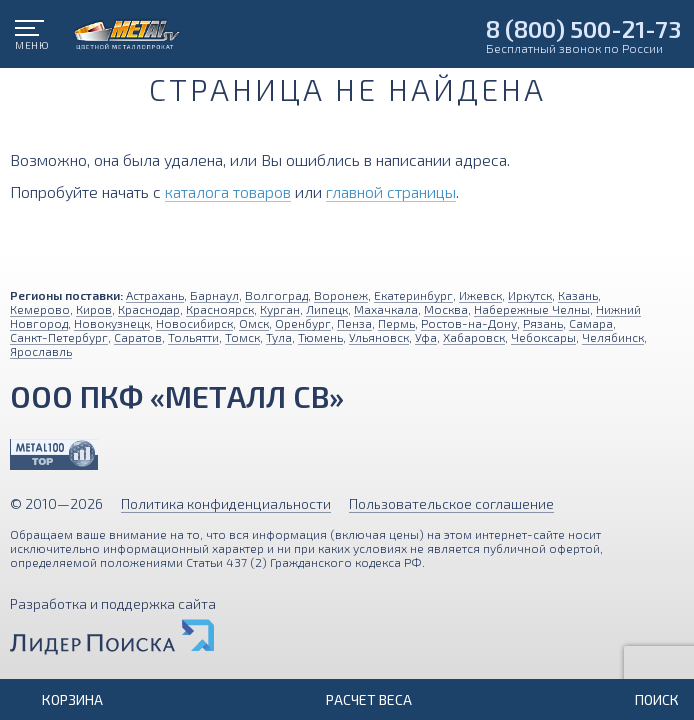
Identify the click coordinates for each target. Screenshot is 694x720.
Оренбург (303, 323)
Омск (254, 323)
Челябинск (613, 337)
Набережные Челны (532, 309)
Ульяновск (379, 337)
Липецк (327, 309)
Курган (280, 309)
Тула (279, 337)
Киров (94, 309)
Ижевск (480, 295)
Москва (446, 309)
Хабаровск (474, 337)
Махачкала (386, 309)
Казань (578, 295)
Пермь (396, 323)
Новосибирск (194, 323)
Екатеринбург (413, 295)
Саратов (138, 337)
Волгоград (276, 295)
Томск (242, 337)
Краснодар (149, 309)
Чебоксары (543, 337)
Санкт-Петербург (59, 337)
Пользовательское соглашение (451, 503)
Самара (591, 323)
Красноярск (220, 309)
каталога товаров (228, 191)
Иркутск (530, 295)
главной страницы (391, 191)
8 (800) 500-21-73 (583, 28)
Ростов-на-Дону (469, 323)
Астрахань (155, 295)
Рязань (543, 323)
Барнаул (214, 295)
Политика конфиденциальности (226, 503)
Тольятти (193, 337)
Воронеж (341, 295)
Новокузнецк (112, 323)
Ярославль (41, 351)
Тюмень (320, 337)
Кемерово (40, 309)
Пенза (354, 323)
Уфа (426, 337)
